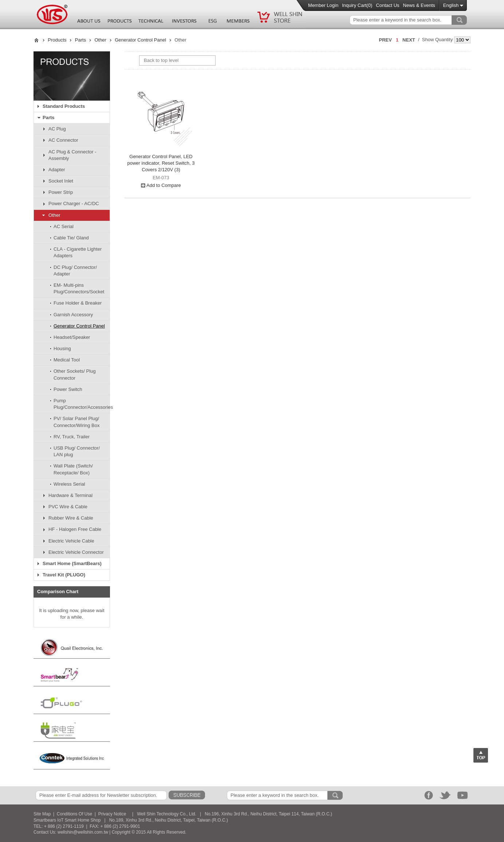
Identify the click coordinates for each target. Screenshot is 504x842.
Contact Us (387, 5)
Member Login (323, 5)
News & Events (419, 5)
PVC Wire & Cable (68, 507)
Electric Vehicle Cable (71, 541)
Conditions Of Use (74, 814)
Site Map (42, 814)
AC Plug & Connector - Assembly (72, 155)
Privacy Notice (112, 814)
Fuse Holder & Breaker (78, 303)
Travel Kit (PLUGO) (64, 575)
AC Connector (63, 140)
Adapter (57, 170)
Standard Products (64, 106)
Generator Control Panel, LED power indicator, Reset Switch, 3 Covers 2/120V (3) (161, 163)
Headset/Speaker (72, 337)
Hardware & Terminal (70, 495)
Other (100, 40)
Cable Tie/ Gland (71, 238)
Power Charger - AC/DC (74, 203)
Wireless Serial (69, 484)
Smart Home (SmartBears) (72, 563)
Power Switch (68, 389)
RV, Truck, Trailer (72, 437)
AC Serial (64, 226)
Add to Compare (161, 185)
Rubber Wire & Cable (71, 518)
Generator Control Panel (140, 40)
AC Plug (57, 129)
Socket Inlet (61, 181)
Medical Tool (67, 360)
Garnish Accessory (73, 315)
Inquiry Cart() (357, 5)
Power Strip (61, 192)
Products (57, 40)
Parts (80, 40)
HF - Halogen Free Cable (75, 529)
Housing (62, 348)
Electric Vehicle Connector (76, 552)
